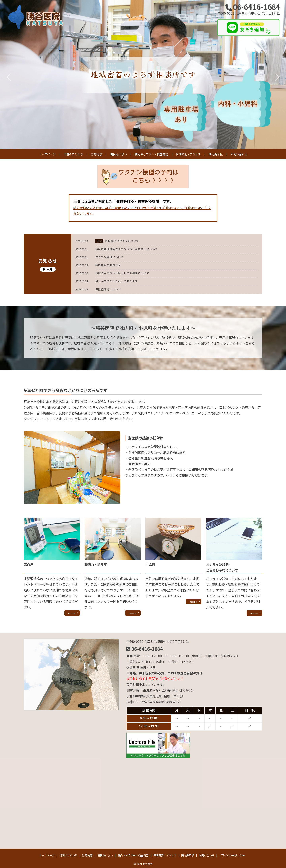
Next (277, 75)
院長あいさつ (118, 154)
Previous (9, 75)
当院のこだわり (73, 154)
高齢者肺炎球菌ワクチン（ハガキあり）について (127, 249)
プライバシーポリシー (232, 855)
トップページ (47, 154)
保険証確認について (108, 289)
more (72, 613)
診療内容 (97, 154)
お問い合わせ (239, 154)
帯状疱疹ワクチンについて (122, 241)
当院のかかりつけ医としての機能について (122, 273)
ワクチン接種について (110, 257)
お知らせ (48, 264)
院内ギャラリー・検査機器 (151, 154)
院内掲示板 (216, 154)
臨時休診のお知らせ (108, 265)
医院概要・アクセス (188, 154)
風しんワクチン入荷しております (117, 281)
